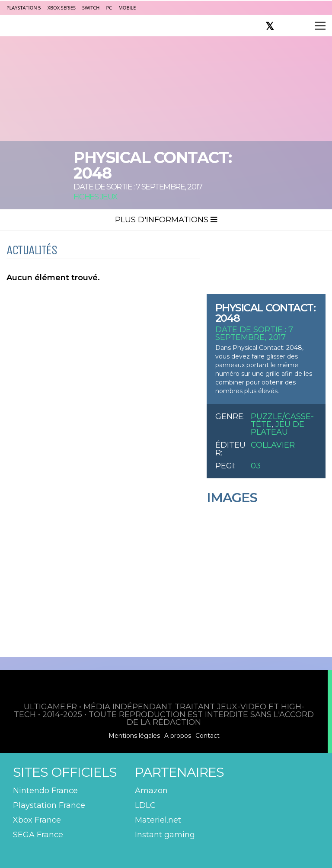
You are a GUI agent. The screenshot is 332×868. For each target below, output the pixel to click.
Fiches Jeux (96, 197)
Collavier (273, 445)
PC (109, 8)
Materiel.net (158, 820)
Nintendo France (45, 791)
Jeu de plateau (278, 428)
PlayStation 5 (24, 8)
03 (256, 466)
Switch (91, 8)
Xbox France (37, 820)
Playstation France (49, 805)
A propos (178, 736)
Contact (207, 736)
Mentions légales (134, 736)
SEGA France (38, 835)
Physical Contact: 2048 (265, 313)
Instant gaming (165, 835)
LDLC (145, 805)
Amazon (151, 791)
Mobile (127, 8)
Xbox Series (62, 8)
